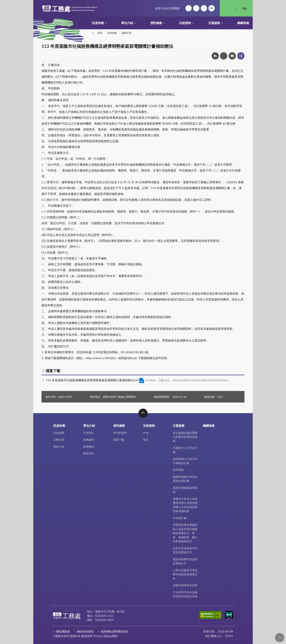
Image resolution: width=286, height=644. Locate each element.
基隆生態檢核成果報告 (185, 490)
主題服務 (214, 23)
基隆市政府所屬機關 (167, 8)
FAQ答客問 (120, 433)
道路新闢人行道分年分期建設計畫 (185, 461)
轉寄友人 (232, 56)
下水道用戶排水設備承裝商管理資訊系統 (185, 594)
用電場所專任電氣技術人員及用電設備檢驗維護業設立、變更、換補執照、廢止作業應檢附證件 (185, 533)
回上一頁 (215, 56)
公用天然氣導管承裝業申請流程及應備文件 (185, 574)
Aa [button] (244, 8)
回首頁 (189, 8)
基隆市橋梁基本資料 (185, 585)
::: (35, 3)
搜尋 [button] (228, 8)
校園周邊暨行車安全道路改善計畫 (185, 479)
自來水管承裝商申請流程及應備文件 (185, 550)
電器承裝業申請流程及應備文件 (185, 561)
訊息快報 (98, 23)
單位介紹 (127, 23)
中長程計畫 (180, 518)
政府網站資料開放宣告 (115, 631)
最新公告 (127, 33)
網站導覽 (196, 8)
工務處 (70, 9)
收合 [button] (143, 413)
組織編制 (89, 440)
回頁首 (280, 638)
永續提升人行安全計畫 (185, 450)
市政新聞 (59, 433)
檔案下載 (119, 440)
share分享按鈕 (241, 56)
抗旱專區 (178, 470)
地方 (146, 440)
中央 (146, 433)
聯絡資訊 (89, 453)
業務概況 (89, 446)
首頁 (100, 33)
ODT (142, 381)
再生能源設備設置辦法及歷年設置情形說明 (185, 437)
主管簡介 (89, 433)
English (212, 8)
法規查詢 (185, 23)
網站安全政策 (85, 631)
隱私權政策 (63, 631)
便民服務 (156, 23)
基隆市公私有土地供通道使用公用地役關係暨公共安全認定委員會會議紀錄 (185, 505)
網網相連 (243, 23)
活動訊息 (59, 440)
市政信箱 (204, 8)
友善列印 (224, 56)
